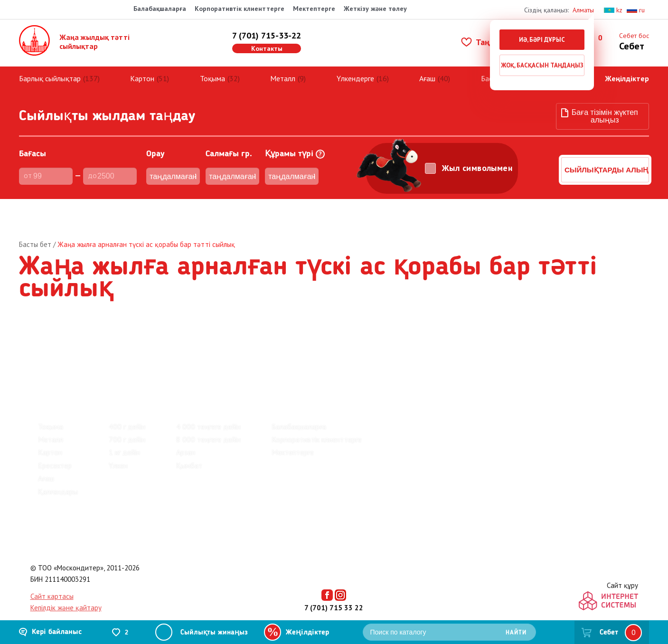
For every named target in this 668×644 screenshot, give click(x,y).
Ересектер (55, 457)
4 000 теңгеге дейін (208, 418)
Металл (283, 70)
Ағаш (427, 70)
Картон (142, 70)
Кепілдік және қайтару (66, 600)
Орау (155, 146)
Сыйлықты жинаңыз (214, 633)
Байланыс (155, 346)
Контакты (267, 45)
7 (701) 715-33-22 (267, 32)
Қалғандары (58, 483)
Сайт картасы (52, 589)
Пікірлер (53, 346)
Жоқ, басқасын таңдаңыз (542, 65)
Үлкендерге (355, 70)
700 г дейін (127, 432)
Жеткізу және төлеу (375, 9)
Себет (609, 633)
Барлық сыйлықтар (50, 70)
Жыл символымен (477, 160)
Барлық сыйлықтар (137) (78, 378)
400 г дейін (127, 418)
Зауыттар (103, 346)
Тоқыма (212, 70)
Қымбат (189, 457)
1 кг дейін (124, 445)
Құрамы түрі (295, 147)
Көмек (201, 346)
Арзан (186, 445)
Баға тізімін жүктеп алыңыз (605, 109)
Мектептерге (314, 9)
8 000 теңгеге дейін (208, 432)
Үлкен (118, 457)
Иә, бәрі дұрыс (542, 40)
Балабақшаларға (160, 9)
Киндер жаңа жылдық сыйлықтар (175, 378)
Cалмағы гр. (229, 146)
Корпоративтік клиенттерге (240, 9)
